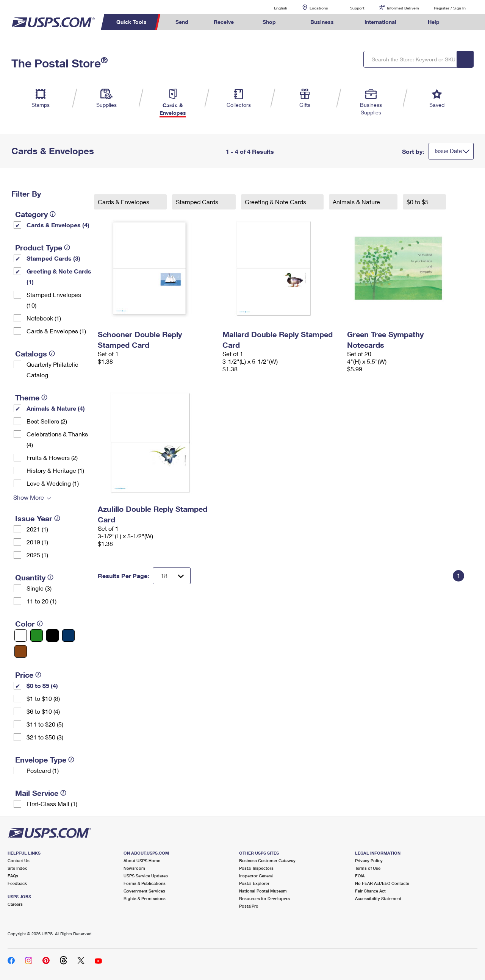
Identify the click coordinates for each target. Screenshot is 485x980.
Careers (15, 904)
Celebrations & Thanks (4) (57, 439)
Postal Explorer (254, 883)
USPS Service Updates (146, 876)
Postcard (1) (43, 770)
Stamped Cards (198, 202)
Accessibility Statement (378, 898)
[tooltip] (53, 214)
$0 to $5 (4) (42, 685)
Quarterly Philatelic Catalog (52, 370)
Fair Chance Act (370, 891)
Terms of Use (368, 868)
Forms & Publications (145, 883)
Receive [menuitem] (224, 22)
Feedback (17, 883)
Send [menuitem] (182, 22)
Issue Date (448, 151)
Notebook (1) (44, 318)
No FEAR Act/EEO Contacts (382, 883)
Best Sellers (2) (47, 421)
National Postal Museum (263, 891)
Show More (29, 497)
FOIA (360, 876)
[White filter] (21, 635)
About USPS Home (142, 860)
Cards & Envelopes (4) (58, 225)
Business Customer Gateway (267, 860)
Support (357, 8)
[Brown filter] (21, 651)
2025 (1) (37, 555)
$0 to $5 (418, 202)
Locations (319, 8)
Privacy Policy (369, 860)
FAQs (13, 876)
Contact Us (19, 860)
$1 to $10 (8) (43, 698)
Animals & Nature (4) (56, 408)
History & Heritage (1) (55, 470)
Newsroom (134, 868)
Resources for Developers (264, 898)
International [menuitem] (380, 22)
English (273, 8)
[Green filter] (37, 635)
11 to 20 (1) (41, 601)
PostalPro (249, 906)
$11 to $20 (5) (45, 724)
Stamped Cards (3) (53, 258)
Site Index (17, 868)
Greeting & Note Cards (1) (59, 276)
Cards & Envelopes (124, 202)
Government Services (144, 891)
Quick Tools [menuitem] (131, 22)
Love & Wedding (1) (53, 483)
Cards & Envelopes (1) (56, 331)
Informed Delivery (403, 8)
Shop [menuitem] (269, 22)
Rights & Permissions (145, 898)
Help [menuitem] (434, 22)
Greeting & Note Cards (276, 202)
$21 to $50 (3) (45, 737)
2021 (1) (37, 529)
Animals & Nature (357, 202)
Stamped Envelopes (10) (54, 300)
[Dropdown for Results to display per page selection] (172, 576)
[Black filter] (52, 635)
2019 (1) (37, 542)
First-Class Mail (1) (52, 804)
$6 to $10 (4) (43, 711)
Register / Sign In (450, 8)
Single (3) (39, 588)
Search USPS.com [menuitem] (466, 22)
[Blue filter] (68, 635)
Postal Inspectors (256, 868)
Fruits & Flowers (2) (52, 457)
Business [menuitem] (322, 22)
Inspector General (256, 876)
